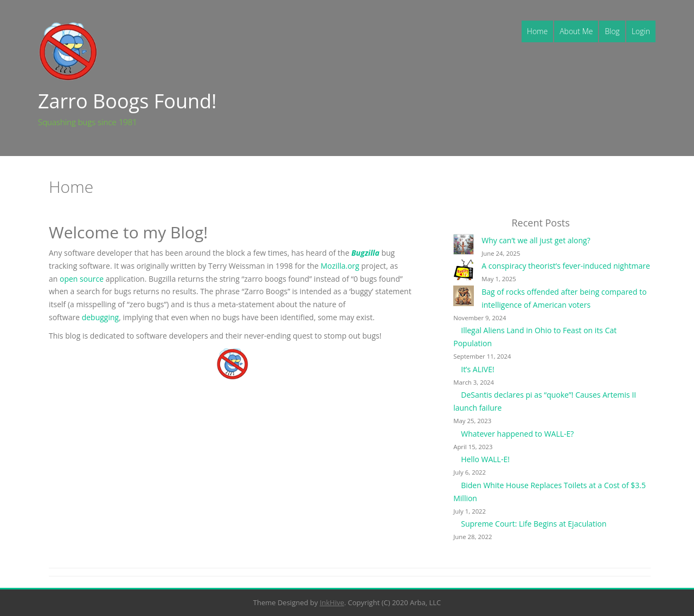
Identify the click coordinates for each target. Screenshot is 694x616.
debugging (101, 317)
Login (641, 31)
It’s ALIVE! (477, 369)
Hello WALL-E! (485, 459)
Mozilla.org (340, 266)
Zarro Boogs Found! (127, 101)
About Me (576, 31)
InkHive (332, 602)
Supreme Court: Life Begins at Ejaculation (534, 524)
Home (537, 31)
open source (82, 279)
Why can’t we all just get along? (536, 240)
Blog (612, 31)
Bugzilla (367, 253)
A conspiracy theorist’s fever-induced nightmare (566, 266)
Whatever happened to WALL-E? (517, 434)
